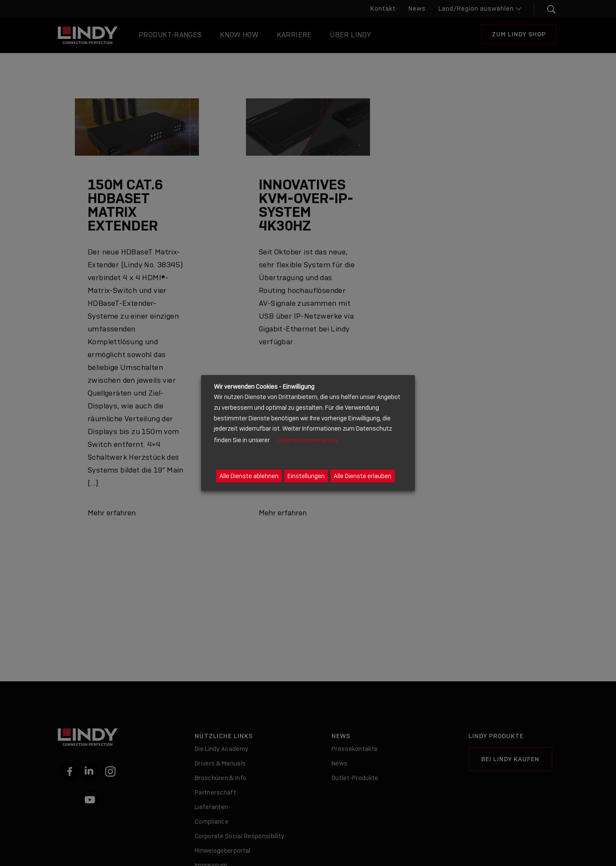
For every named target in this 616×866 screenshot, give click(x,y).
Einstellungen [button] (306, 476)
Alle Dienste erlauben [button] (363, 476)
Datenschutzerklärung (308, 440)
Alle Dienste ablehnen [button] (249, 476)
